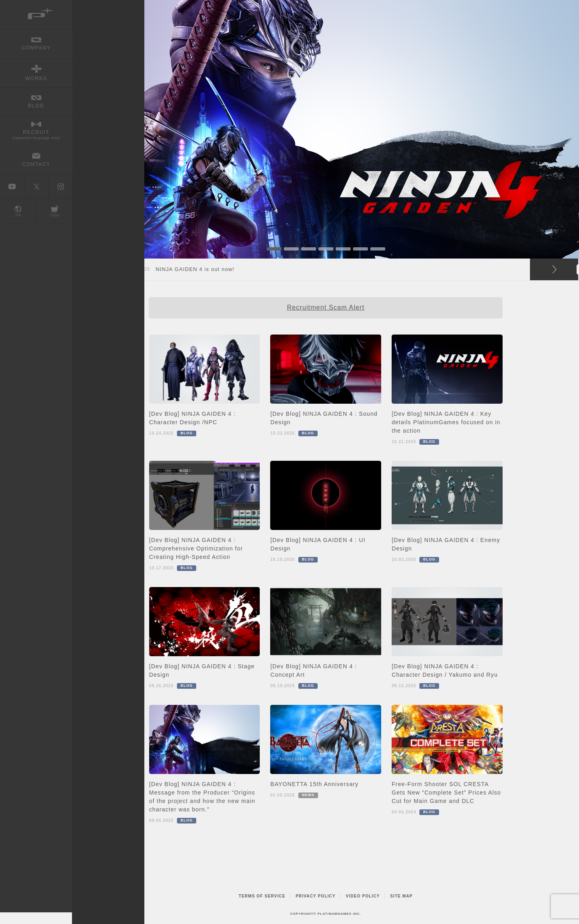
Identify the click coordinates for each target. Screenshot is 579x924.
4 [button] (326, 249)
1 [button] (274, 249)
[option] (326, 129)
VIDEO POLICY (363, 896)
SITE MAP (401, 896)
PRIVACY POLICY (315, 896)
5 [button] (343, 249)
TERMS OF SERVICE (262, 896)
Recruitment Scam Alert (326, 307)
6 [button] (360, 249)
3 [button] (309, 249)
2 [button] (291, 249)
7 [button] (378, 249)
